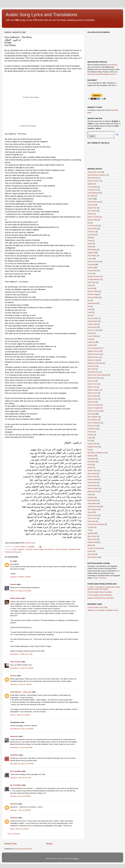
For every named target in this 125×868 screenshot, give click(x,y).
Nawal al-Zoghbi (94, 408)
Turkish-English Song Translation (100, 592)
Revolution (91, 459)
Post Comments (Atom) (23, 849)
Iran (89, 306)
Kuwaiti (90, 333)
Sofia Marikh (92, 500)
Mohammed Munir (94, 378)
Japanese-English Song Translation (101, 598)
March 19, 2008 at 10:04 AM (21, 591)
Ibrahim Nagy (38, 549)
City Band (91, 235)
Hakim (90, 285)
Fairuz (90, 259)
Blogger (76, 859)
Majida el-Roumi (94, 351)
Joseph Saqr (92, 324)
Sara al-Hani (92, 485)
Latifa (90, 339)
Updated (91, 533)
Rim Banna (92, 462)
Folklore (90, 268)
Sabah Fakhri (92, 470)
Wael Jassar (92, 536)
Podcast (91, 435)
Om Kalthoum (49, 549)
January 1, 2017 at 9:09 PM (20, 810)
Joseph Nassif (93, 321)
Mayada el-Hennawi (95, 363)
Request (64, 549)
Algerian (91, 184)
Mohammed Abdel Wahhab (98, 375)
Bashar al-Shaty (93, 217)
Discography (92, 250)
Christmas (91, 232)
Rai (89, 450)
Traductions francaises (13, 552)
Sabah (90, 467)
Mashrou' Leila (93, 360)
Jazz (89, 315)
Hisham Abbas (93, 291)
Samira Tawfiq (93, 479)
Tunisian (91, 527)
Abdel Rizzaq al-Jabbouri (97, 175)
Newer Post (10, 844)
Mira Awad (91, 369)
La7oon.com (30, 543)
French (90, 273)
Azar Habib (92, 211)
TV (89, 530)
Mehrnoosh (92, 366)
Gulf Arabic (92, 282)
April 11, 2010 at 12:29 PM (20, 715)
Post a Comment (14, 834)
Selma (90, 494)
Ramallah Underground (96, 453)
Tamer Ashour (93, 515)
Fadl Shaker (92, 256)
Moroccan (91, 381)
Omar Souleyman (94, 423)
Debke (90, 247)
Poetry (58, 549)
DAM (89, 238)
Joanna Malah (93, 318)
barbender (14, 736)
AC (11, 561)
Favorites (29, 549)
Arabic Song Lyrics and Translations (41, 15)
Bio (89, 223)
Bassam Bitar (92, 220)
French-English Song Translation (100, 595)
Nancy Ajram (92, 396)
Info (89, 300)
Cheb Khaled (92, 229)
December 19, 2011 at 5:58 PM (22, 764)
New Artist (91, 414)
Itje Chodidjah (16, 771)
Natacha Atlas (93, 399)
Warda (90, 545)
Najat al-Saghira (94, 390)
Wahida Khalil (93, 542)
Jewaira (13, 584)
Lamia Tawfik (92, 336)
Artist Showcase (94, 202)
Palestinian (92, 429)
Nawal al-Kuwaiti (94, 405)
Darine (90, 244)
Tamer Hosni (92, 518)
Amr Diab (91, 196)
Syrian (90, 512)
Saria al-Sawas (93, 488)
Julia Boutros (92, 327)
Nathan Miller (15, 598)
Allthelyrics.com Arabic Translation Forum (103, 610)
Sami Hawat (92, 473)
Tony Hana (92, 521)
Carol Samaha (93, 226)
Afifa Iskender (93, 178)
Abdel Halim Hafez (94, 172)
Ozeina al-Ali (92, 426)
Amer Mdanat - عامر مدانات (21, 692)
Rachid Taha (92, 444)
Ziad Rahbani (92, 557)
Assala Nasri (92, 208)
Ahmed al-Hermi (94, 181)
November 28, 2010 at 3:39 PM (22, 729)
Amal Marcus (92, 190)
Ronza (90, 465)
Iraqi (89, 309)
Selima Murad (93, 491)
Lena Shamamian (94, 348)
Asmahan (91, 205)
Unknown (14, 804)
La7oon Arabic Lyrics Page (97, 607)
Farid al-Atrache (93, 262)
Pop (89, 441)
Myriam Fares (93, 384)
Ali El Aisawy (92, 187)
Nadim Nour (92, 387)
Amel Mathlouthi (94, 193)
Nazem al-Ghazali (94, 411)
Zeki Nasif (91, 554)
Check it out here (100, 578)
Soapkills (91, 497)
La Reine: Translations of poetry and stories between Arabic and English (104, 588)
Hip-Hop (91, 288)
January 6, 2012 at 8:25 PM (20, 796)
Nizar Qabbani (93, 417)
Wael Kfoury (92, 539)
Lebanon (91, 345)
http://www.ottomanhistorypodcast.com (102, 74)
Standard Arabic (74, 549)
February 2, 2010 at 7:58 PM (21, 684)
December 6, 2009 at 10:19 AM (22, 668)
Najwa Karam (93, 393)
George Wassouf (94, 279)
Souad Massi (92, 503)
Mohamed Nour (93, 372)
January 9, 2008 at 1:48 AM (20, 577)
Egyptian (21, 549)
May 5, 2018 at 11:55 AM (19, 829)
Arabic (15, 549)
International (92, 303)
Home (49, 844)
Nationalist (91, 402)
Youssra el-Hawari (94, 548)
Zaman (90, 551)
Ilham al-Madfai (93, 297)
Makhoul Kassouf (94, 354)
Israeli (90, 312)
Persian (90, 432)
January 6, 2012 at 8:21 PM (20, 778)
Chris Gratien (15, 662)
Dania (90, 241)
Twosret (13, 676)
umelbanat (14, 755)
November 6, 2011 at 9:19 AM (21, 747)
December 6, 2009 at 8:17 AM (21, 654)
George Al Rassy (94, 276)
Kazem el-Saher (94, 330)
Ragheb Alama (93, 447)
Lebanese (91, 342)
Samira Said (92, 476)
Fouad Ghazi (92, 271)
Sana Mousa (92, 482)
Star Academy (93, 509)
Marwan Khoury (93, 357)
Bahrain (90, 214)
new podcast (112, 65)
